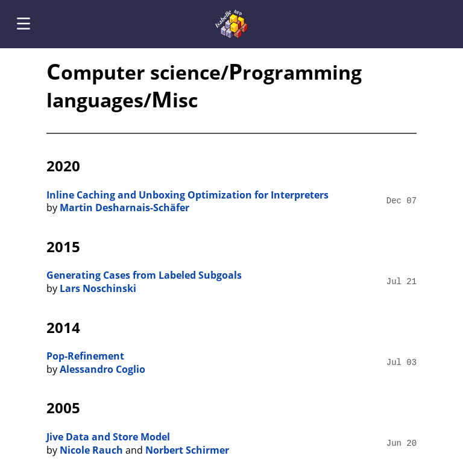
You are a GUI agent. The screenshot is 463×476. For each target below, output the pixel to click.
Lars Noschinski (98, 288)
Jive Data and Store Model (108, 437)
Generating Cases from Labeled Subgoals (144, 275)
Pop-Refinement (85, 356)
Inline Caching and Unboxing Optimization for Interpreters (187, 195)
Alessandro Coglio (102, 369)
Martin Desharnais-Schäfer (124, 208)
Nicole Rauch (91, 450)
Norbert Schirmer (187, 450)
